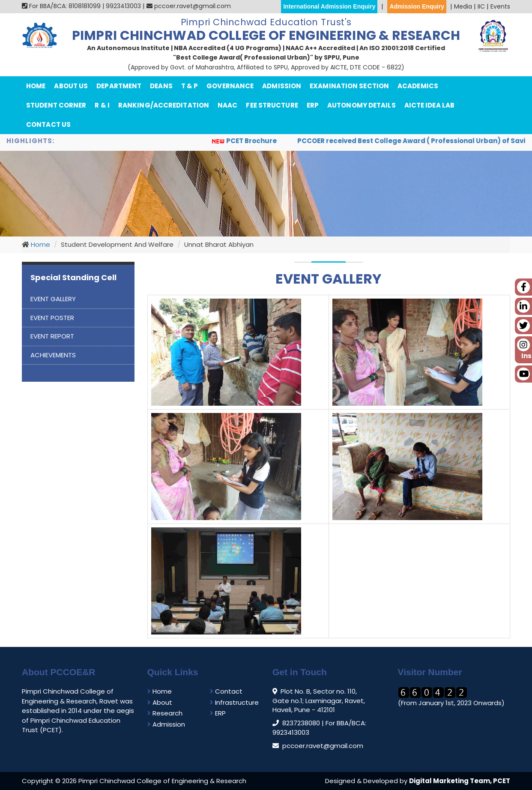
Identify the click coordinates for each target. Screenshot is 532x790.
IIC (481, 6)
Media (463, 6)
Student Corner (56, 105)
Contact (226, 691)
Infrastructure (234, 702)
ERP (313, 105)
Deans (161, 86)
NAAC (227, 105)
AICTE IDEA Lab (429, 105)
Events (500, 6)
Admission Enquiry (417, 6)
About (160, 702)
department (119, 86)
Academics (418, 86)
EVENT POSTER (52, 318)
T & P (190, 86)
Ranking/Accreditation (164, 105)
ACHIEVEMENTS (53, 355)
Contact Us (48, 124)
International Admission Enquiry (329, 6)
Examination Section (349, 86)
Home (36, 86)
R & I (102, 105)
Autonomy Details (362, 105)
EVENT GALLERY (53, 299)
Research (165, 713)
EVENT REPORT (52, 336)
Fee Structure (272, 105)
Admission (282, 86)
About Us (71, 86)
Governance (230, 86)
